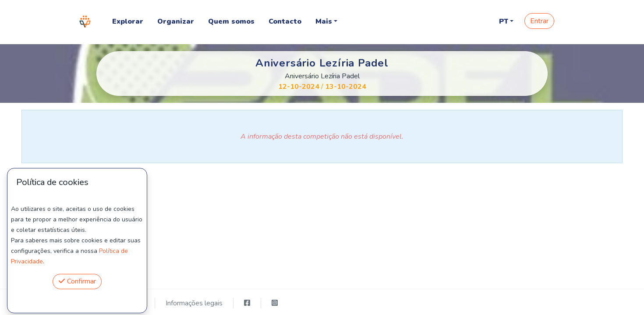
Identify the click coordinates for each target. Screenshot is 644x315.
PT (504, 21)
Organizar (176, 21)
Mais (324, 21)
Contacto (285, 21)
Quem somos (231, 21)
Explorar (128, 21)
